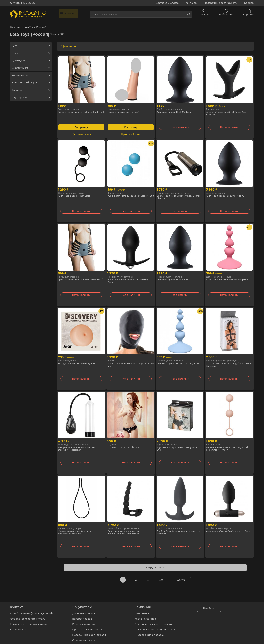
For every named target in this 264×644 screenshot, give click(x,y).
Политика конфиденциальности (155, 627)
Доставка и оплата (167, 3)
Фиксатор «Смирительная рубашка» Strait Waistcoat (229, 361)
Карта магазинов (145, 616)
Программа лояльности (87, 627)
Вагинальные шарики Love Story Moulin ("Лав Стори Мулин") (227, 445)
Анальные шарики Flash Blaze (77, 192)
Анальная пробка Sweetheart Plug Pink (228, 277)
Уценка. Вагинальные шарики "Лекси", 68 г (126, 193)
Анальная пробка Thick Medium (177, 108)
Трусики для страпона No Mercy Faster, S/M (177, 445)
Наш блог (209, 606)
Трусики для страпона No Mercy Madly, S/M (78, 277)
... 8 (161, 575)
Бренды (249, 3)
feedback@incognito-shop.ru (28, 616)
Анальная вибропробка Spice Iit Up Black (228, 529)
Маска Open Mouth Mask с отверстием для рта (124, 361)
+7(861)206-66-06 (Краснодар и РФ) (32, 611)
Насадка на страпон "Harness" (126, 108)
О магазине (142, 611)
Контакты (191, 3)
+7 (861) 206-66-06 (22, 3)
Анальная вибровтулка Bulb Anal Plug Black (128, 277)
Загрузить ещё (155, 563)
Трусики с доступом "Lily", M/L (126, 443)
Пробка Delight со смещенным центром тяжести (176, 529)
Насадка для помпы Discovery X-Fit (80, 360)
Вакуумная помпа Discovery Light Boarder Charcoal (178, 193)
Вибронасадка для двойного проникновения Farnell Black (126, 529)
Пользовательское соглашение (154, 622)
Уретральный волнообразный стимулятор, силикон (77, 529)
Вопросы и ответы (84, 622)
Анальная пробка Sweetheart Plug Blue (178, 361)
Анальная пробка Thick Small (175, 276)
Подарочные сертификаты (221, 3)
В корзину (81, 123)
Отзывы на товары (84, 638)
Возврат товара (82, 616)
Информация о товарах (149, 632)
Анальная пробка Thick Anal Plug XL (229, 192)
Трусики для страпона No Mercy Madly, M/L (78, 110)
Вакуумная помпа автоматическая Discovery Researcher (79, 445)
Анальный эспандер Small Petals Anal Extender (227, 110)
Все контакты (18, 627)
